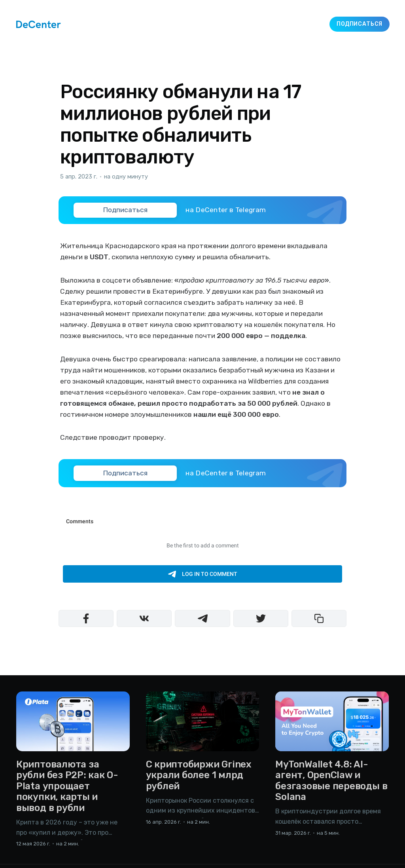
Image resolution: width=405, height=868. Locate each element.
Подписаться (360, 24)
